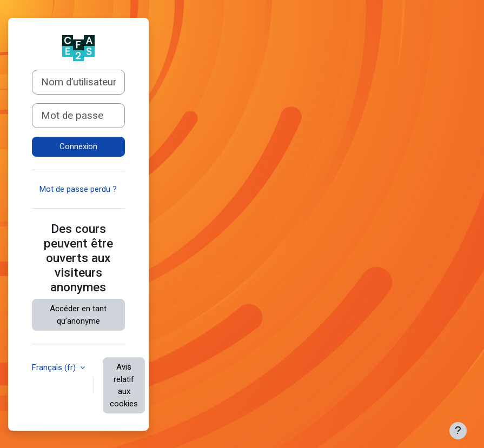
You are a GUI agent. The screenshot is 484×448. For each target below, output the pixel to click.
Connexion (78, 146)
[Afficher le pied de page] (458, 431)
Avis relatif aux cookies (124, 385)
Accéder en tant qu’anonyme (78, 315)
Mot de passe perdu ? (78, 189)
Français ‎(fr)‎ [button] (55, 367)
